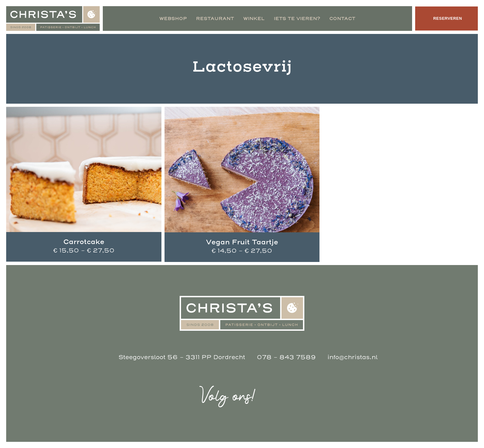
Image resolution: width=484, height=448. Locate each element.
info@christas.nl (353, 357)
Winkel (253, 19)
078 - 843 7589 (286, 357)
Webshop (172, 19)
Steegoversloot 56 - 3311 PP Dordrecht (182, 357)
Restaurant (214, 19)
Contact (341, 19)
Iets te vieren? (296, 19)
